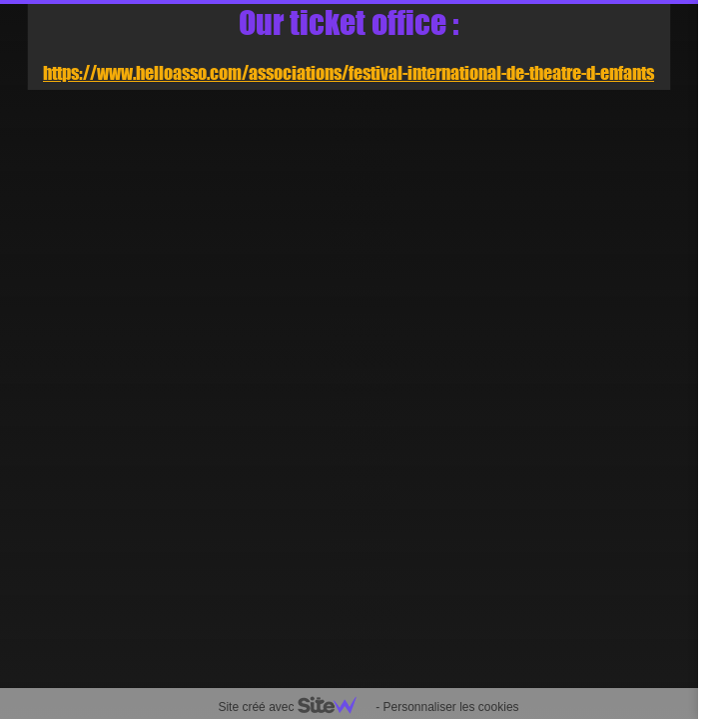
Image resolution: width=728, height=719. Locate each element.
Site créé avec (295, 707)
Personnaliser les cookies (450, 707)
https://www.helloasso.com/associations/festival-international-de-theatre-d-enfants (349, 73)
